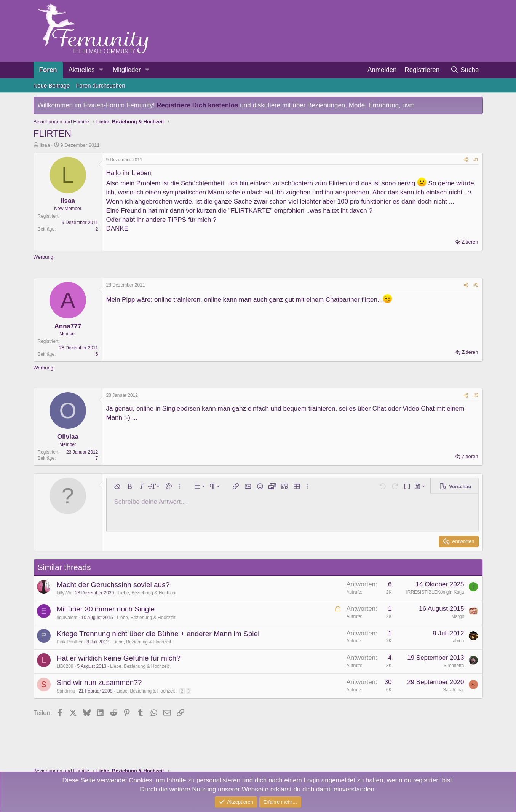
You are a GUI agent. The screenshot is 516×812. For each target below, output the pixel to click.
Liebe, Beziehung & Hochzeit (147, 593)
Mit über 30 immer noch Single (106, 609)
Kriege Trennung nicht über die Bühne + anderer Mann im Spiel (158, 634)
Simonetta (454, 666)
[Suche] (465, 70)
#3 (476, 395)
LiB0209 (65, 666)
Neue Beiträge (52, 85)
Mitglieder (127, 70)
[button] (101, 70)
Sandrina (66, 691)
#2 (476, 285)
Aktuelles (82, 70)
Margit (458, 616)
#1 (476, 160)
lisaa (45, 145)
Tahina (457, 641)
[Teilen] (466, 160)
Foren (48, 70)
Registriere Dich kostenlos (197, 105)
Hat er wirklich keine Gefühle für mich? (119, 658)
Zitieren (470, 242)
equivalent (67, 618)
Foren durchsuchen (100, 85)
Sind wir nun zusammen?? (99, 682)
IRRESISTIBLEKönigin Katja (435, 592)
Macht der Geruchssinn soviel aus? (113, 585)
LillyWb (64, 593)
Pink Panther (70, 642)
